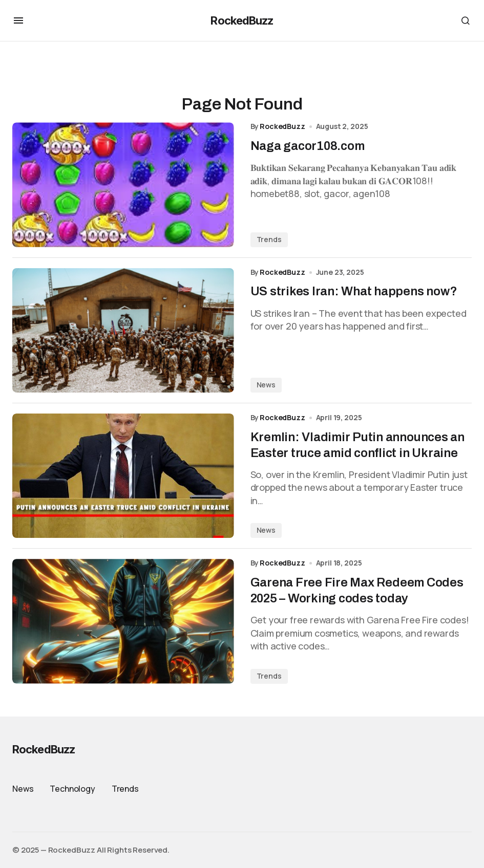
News (266, 385)
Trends (269, 239)
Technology (72, 789)
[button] (18, 20)
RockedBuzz (242, 20)
